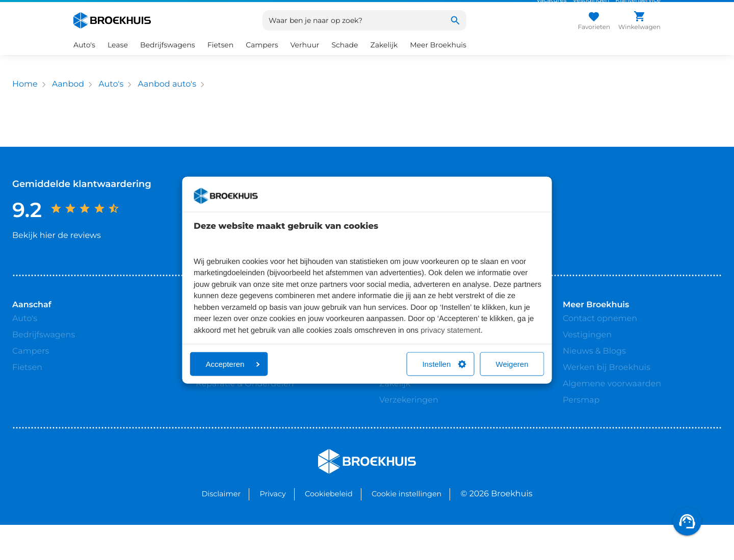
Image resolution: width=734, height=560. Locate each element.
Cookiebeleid (329, 529)
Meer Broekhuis (438, 57)
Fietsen (221, 57)
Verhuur (305, 57)
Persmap (581, 419)
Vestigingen (591, 6)
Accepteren (233, 364)
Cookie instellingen (407, 529)
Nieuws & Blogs (594, 370)
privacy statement (451, 330)
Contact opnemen (600, 338)
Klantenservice (638, 6)
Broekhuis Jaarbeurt (237, 386)
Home (25, 97)
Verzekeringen (409, 419)
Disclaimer (221, 529)
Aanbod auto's (167, 97)
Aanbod (68, 97)
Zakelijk (384, 57)
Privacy (272, 529)
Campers (262, 57)
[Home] (112, 33)
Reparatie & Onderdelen (245, 403)
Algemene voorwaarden (612, 403)
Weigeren (512, 364)
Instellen (444, 364)
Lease (118, 57)
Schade (345, 57)
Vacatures (551, 6)
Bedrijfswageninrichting (428, 386)
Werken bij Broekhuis (607, 386)
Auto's (84, 57)
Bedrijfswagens (168, 57)
